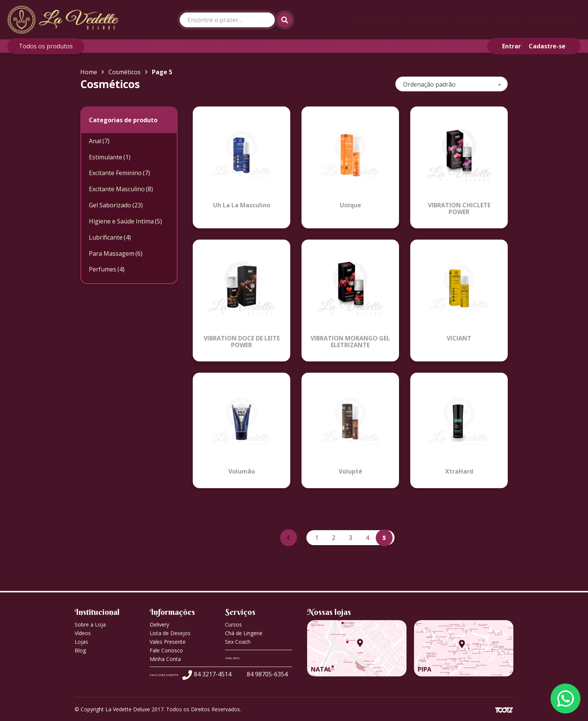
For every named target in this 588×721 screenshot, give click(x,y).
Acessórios (112, 46)
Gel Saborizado (116, 205)
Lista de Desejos (170, 633)
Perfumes (107, 269)
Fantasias (479, 46)
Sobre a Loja (375, 19)
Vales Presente (168, 642)
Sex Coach (238, 642)
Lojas (81, 642)
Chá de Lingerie (244, 633)
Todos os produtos (46, 46)
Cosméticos (220, 46)
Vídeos (83, 633)
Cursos (470, 19)
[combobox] (451, 84)
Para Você (427, 19)
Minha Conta (165, 659)
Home (89, 72)
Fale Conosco (552, 19)
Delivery (159, 624)
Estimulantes (429, 46)
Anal (99, 141)
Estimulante (110, 157)
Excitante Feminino (119, 173)
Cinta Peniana (166, 46)
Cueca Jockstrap (277, 46)
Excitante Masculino (121, 189)
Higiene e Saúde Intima (125, 221)
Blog (505, 19)
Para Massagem (116, 253)
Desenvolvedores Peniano (355, 46)
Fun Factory (528, 46)
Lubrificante (110, 237)
